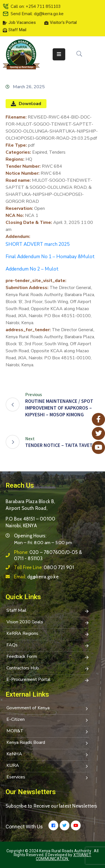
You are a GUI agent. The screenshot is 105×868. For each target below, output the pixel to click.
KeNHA (48, 755)
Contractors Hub (48, 669)
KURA (48, 766)
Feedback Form (48, 657)
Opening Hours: (30, 536)
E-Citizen (48, 720)
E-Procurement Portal (48, 680)
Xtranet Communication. (64, 857)
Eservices (48, 778)
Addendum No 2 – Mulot (32, 269)
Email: (36, 577)
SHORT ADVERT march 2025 (38, 244)
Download (26, 104)
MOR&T (48, 731)
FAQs (48, 646)
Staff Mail (48, 611)
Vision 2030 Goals (48, 622)
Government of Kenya (48, 708)
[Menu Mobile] (59, 54)
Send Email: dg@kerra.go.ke (37, 14)
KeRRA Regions (48, 634)
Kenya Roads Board (48, 743)
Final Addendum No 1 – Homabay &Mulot (50, 257)
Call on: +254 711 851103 (36, 6)
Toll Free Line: (44, 567)
